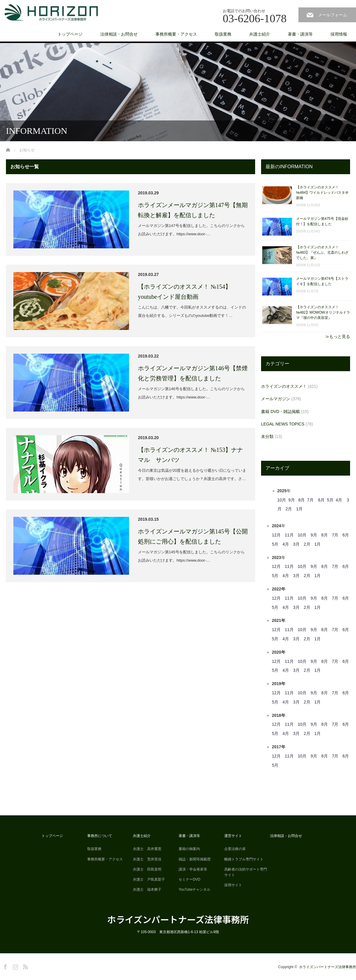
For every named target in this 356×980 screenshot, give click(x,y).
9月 (292, 500)
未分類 (267, 436)
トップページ (70, 34)
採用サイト (233, 885)
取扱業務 (223, 34)
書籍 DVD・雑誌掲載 (280, 412)
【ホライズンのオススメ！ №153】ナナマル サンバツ (190, 455)
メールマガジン (276, 399)
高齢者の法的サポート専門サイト (246, 872)
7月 (310, 500)
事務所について (100, 836)
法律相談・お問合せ (119, 34)
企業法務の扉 (235, 849)
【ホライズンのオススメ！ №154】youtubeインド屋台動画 (185, 292)
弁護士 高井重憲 (147, 849)
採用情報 (339, 34)
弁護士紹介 (260, 34)
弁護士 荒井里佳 (147, 859)
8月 (301, 500)
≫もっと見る (338, 336)
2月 (289, 509)
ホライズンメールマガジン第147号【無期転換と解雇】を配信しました (193, 210)
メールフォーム (333, 15)
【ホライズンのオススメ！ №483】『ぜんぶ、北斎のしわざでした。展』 (322, 252)
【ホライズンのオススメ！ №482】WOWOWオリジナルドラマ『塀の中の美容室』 (323, 312)
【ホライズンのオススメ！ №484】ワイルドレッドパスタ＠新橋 (322, 193)
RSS (25, 966)
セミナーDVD (189, 879)
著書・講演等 (300, 34)
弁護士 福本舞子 (147, 890)
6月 (321, 500)
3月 (296, 544)
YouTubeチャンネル (194, 890)
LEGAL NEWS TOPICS (283, 424)
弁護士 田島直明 (147, 869)
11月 (289, 535)
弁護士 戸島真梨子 (149, 879)
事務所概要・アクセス (176, 34)
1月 (299, 509)
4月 (339, 500)
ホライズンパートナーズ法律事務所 (178, 919)
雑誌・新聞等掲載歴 (195, 859)
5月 (330, 500)
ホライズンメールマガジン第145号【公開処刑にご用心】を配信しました (193, 536)
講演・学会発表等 (193, 869)
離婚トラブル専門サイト (244, 859)
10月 (282, 500)
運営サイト (233, 836)
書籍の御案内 (189, 849)
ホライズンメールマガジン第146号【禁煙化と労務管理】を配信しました (193, 373)
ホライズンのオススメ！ (284, 386)
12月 (276, 535)
